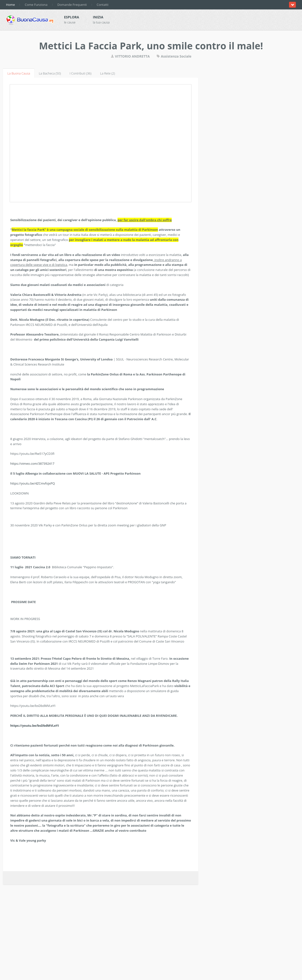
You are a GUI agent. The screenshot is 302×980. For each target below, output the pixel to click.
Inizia (98, 17)
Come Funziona (36, 5)
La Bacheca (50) (50, 73)
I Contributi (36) (81, 73)
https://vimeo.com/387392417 (32, 464)
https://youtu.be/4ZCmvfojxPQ (33, 483)
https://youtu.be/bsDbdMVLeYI (34, 726)
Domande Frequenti (72, 5)
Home (11, 5)
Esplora (72, 17)
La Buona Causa (19, 73)
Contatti (103, 5)
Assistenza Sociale (174, 56)
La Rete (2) (107, 73)
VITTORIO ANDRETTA (130, 56)
